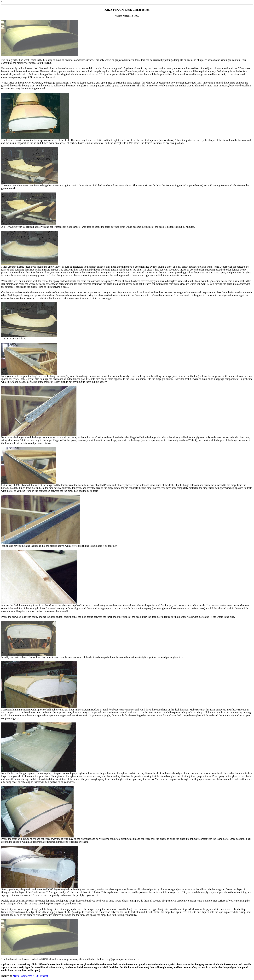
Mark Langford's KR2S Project (30, 976)
